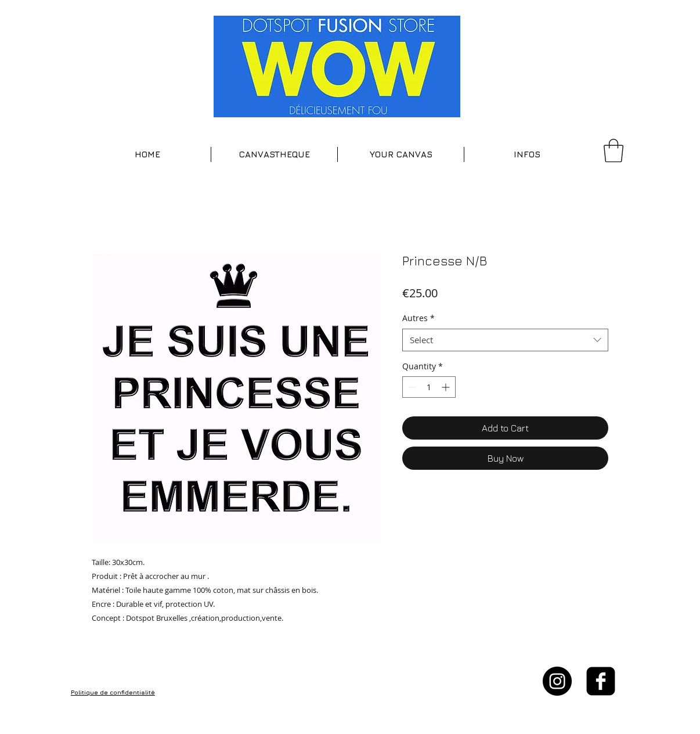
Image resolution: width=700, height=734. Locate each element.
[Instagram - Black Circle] (557, 681)
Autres (418, 318)
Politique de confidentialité (113, 692)
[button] (274, 154)
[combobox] (505, 340)
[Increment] (447, 387)
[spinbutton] (429, 387)
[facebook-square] (601, 681)
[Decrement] (411, 387)
